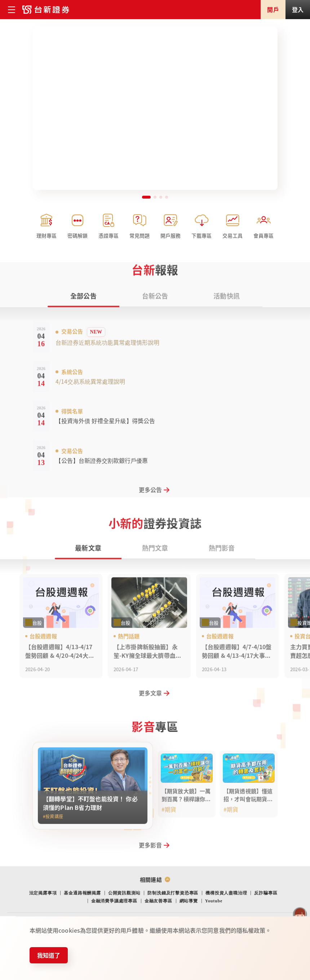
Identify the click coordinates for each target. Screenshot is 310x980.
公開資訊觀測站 (124, 893)
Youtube (214, 901)
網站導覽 (189, 901)
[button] (146, 197)
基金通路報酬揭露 (82, 893)
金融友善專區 (158, 901)
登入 (298, 9)
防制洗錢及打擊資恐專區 (173, 893)
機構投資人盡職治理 (226, 893)
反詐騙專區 (266, 893)
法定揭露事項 (43, 893)
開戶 (273, 9)
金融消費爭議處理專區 (114, 901)
